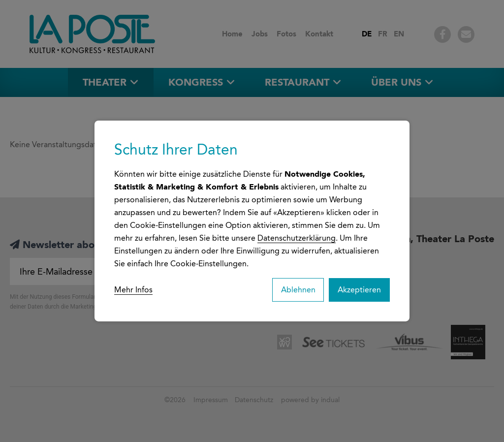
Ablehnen (296, 290)
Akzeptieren (359, 290)
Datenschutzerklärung (297, 237)
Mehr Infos (133, 290)
